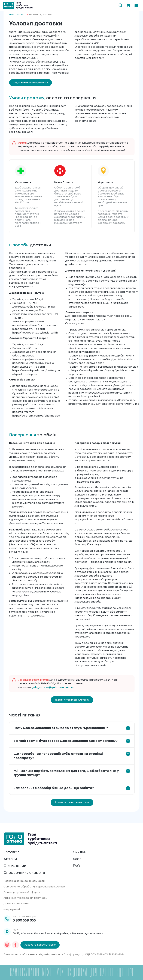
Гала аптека (17, 15)
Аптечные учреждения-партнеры (25, 898)
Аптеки (10, 859)
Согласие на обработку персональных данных (34, 887)
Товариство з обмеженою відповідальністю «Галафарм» (41, 955)
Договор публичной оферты (22, 892)
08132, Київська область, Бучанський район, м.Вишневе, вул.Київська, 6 (58, 934)
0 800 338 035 (24, 921)
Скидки (80, 852)
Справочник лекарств (24, 873)
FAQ (76, 866)
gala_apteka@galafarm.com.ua (53, 687)
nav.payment (12, 909)
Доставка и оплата (16, 904)
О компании (15, 866)
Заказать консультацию (40, 945)
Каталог (11, 852)
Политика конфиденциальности (24, 881)
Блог (77, 859)
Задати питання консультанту (31, 83)
